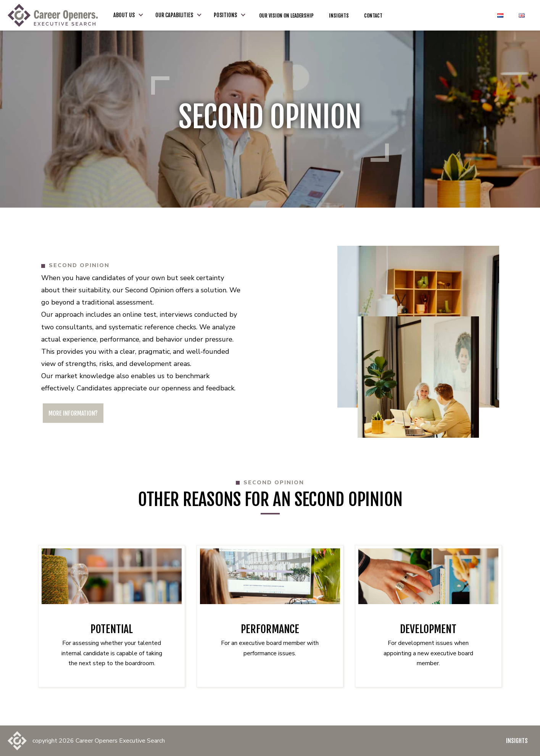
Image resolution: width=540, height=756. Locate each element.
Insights (517, 741)
